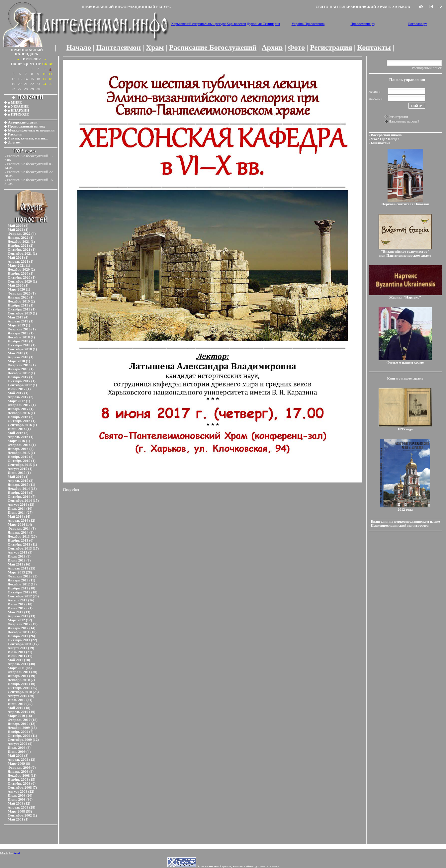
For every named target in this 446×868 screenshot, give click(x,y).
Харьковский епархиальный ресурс (198, 24)
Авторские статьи (23, 122)
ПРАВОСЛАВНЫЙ (27, 50)
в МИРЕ (15, 102)
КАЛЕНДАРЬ (27, 54)
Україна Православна (308, 24)
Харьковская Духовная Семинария (253, 24)
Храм (155, 47)
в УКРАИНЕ (18, 106)
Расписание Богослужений (213, 47)
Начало (79, 47)
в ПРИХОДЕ (18, 114)
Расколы (15, 134)
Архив (272, 47)
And (17, 853)
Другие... (15, 142)
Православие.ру (363, 24)
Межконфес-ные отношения (31, 130)
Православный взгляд (26, 126)
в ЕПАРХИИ (19, 110)
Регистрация (331, 47)
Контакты (374, 47)
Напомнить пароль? (404, 121)
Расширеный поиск (427, 68)
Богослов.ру (418, 24)
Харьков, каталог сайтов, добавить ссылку (238, 866)
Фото (296, 47)
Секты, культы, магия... (28, 138)
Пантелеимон (119, 47)
